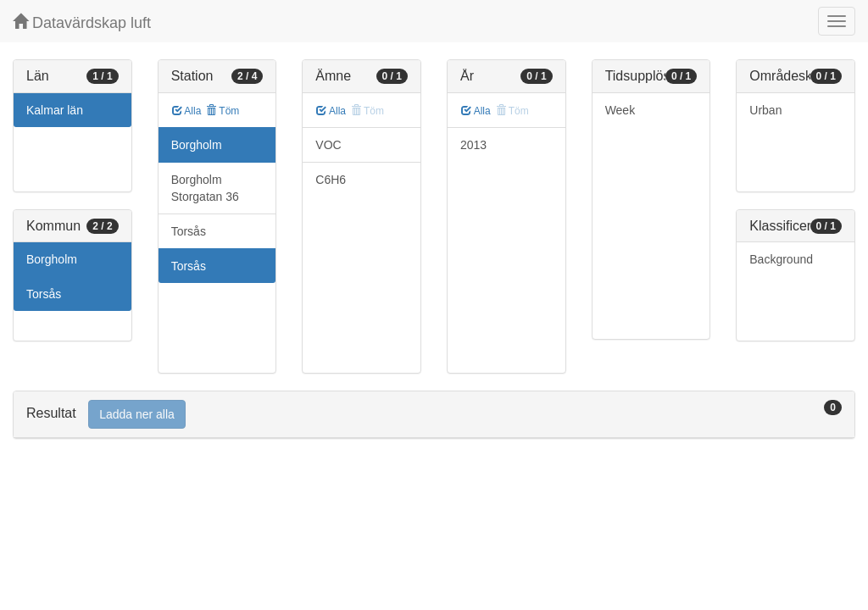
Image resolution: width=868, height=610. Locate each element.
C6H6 (331, 180)
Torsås (44, 294)
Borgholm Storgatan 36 (205, 188)
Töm (223, 111)
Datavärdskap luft (82, 22)
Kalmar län (55, 110)
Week (620, 110)
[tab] (434, 415)
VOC (328, 145)
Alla (187, 111)
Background (781, 259)
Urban (765, 110)
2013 (473, 145)
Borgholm (52, 259)
